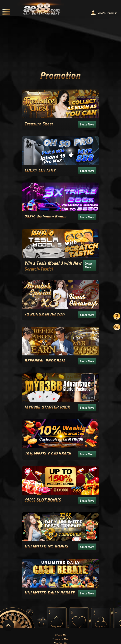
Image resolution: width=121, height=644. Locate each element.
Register (112, 13)
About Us (61, 635)
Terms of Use (61, 639)
